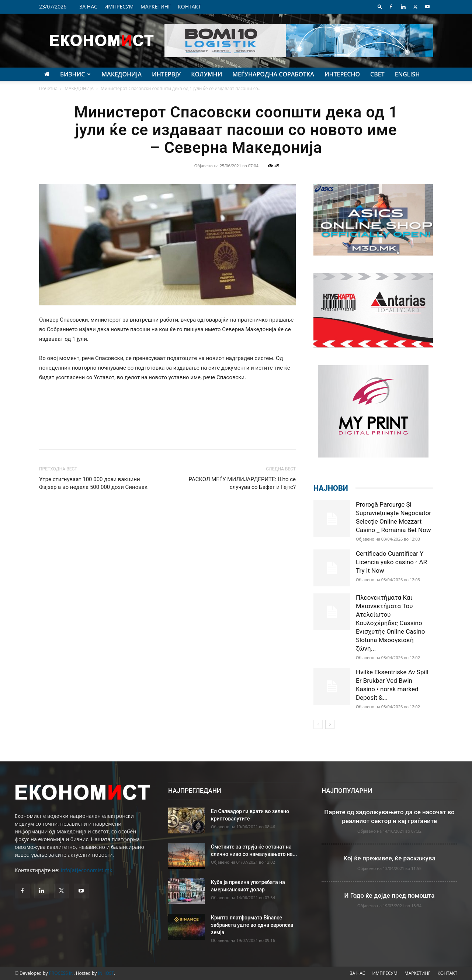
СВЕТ (377, 74)
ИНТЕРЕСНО (342, 74)
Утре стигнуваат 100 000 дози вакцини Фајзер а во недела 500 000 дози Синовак (93, 483)
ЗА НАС (88, 6)
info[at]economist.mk (86, 870)
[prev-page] (318, 724)
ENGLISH (407, 74)
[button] (380, 6)
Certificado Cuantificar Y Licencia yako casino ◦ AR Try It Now (391, 562)
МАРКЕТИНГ (156, 6)
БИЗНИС (75, 74)
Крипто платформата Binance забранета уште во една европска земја (252, 925)
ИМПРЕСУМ (119, 6)
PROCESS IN (61, 973)
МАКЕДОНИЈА (122, 74)
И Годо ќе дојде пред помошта (390, 895)
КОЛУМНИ (206, 74)
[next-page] (330, 724)
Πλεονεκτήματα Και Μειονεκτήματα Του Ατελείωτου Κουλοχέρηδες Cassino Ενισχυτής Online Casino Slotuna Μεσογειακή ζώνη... (391, 623)
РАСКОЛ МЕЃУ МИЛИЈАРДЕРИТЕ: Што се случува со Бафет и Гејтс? (242, 483)
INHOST (106, 973)
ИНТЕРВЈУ (166, 74)
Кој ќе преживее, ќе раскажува (389, 858)
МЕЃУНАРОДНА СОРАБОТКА (273, 74)
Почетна (48, 88)
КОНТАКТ (189, 6)
